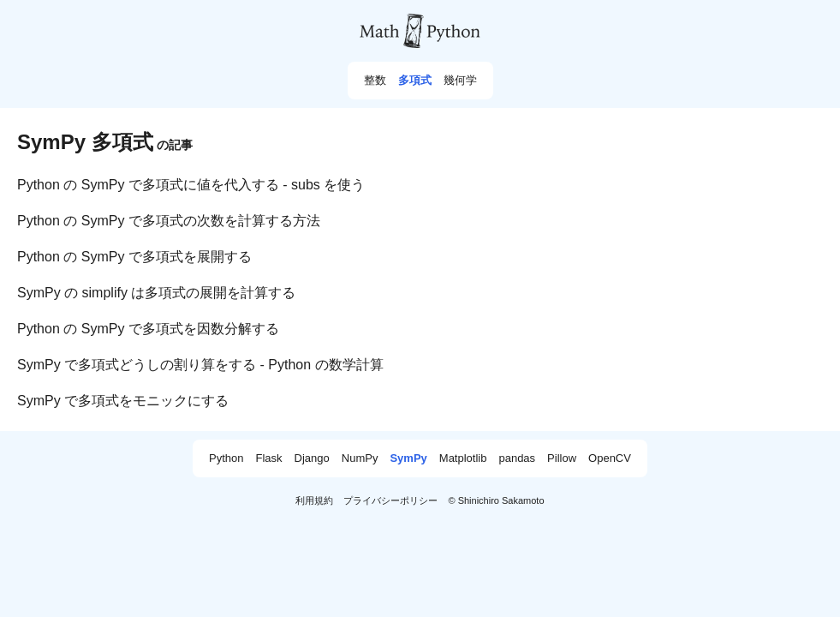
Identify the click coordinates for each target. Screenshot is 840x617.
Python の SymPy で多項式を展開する (134, 257)
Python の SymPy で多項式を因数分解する (148, 329)
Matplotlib (463, 458)
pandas (517, 458)
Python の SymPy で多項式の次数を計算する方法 (169, 221)
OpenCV (610, 458)
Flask (269, 458)
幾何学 (460, 81)
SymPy (408, 458)
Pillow (562, 458)
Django (312, 458)
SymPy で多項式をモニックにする (123, 401)
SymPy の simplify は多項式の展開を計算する (156, 293)
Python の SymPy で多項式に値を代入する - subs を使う (191, 185)
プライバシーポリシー (390, 500)
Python (226, 458)
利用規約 (314, 500)
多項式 (415, 81)
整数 (375, 81)
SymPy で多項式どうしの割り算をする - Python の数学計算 (200, 365)
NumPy (360, 458)
